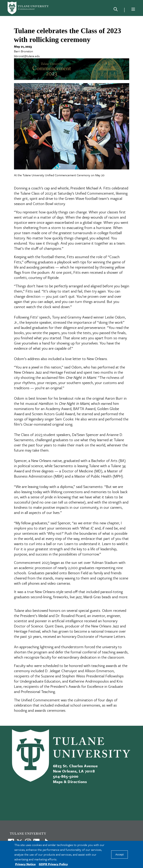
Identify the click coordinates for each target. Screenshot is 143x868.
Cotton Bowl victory (49, 204)
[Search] (116, 10)
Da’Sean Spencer (85, 434)
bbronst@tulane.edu (27, 56)
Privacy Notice (25, 864)
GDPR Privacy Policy (53, 864)
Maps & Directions (70, 782)
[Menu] (133, 9)
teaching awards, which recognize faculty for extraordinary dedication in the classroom (71, 654)
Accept (119, 855)
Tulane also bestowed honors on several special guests (57, 610)
